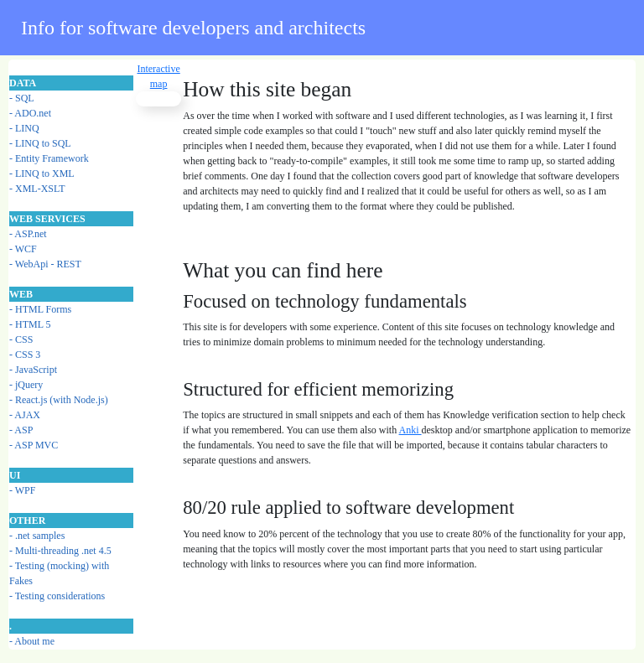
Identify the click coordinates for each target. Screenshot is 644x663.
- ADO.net (30, 113)
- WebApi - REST (45, 264)
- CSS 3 (25, 355)
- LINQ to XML (42, 174)
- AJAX (25, 415)
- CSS (21, 339)
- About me (32, 641)
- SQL (22, 98)
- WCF (23, 249)
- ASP (21, 430)
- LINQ (24, 128)
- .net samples (37, 536)
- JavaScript (33, 370)
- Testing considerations (57, 596)
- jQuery (26, 385)
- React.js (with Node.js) (59, 400)
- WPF (22, 490)
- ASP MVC (34, 445)
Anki (410, 430)
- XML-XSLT (37, 189)
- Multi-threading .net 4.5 (60, 551)
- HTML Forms (40, 309)
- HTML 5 (30, 324)
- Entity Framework (49, 158)
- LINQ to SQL (40, 143)
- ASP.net (28, 234)
